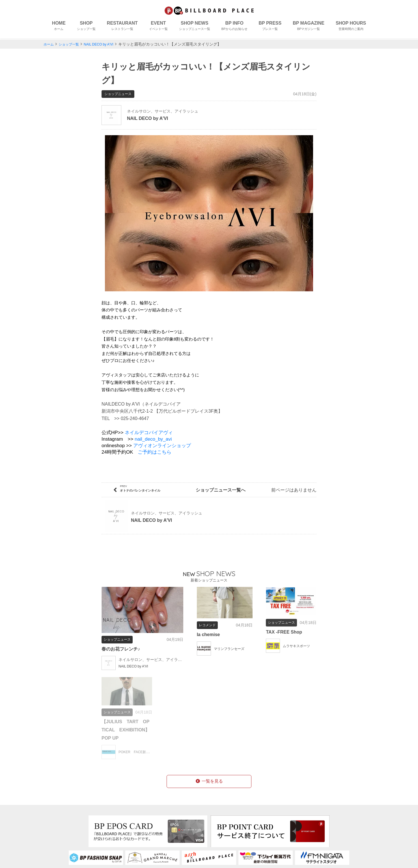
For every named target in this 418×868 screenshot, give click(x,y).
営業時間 (178, 825)
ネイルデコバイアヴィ (149, 425)
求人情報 (178, 816)
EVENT (158, 27)
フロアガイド (130, 816)
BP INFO (234, 27)
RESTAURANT (122, 27)
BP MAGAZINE (309, 27)
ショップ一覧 (72, 44)
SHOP (86, 27)
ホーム (49, 44)
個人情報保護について (238, 816)
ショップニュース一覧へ (209, 482)
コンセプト (128, 807)
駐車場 (123, 843)
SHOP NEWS (195, 27)
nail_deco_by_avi (153, 431)
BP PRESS (270, 27)
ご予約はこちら (155, 444)
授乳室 (123, 825)
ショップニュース (69, 834)
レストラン (64, 816)
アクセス (125, 834)
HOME (59, 27)
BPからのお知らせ (71, 843)
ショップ (62, 807)
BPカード (179, 807)
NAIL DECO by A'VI (106, 44)
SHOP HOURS (351, 27)
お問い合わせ (229, 825)
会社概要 (224, 807)
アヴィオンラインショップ (162, 438)
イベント (62, 825)
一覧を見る (209, 687)
